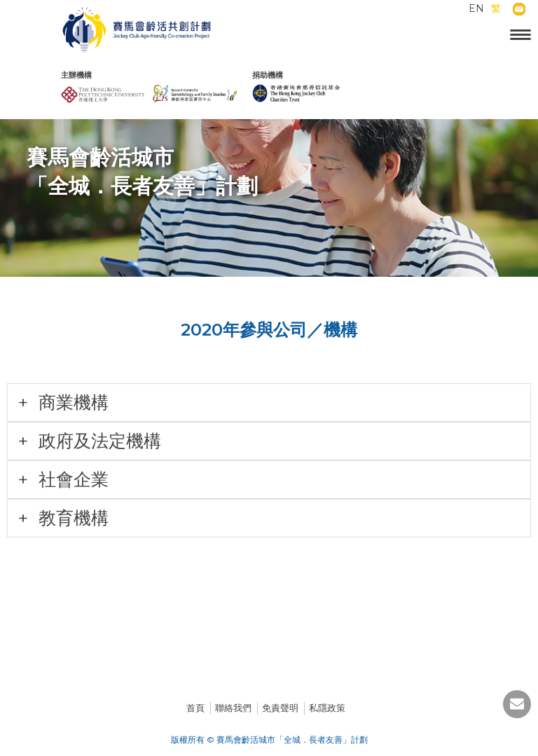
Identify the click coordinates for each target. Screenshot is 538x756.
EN (476, 8)
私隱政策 (327, 708)
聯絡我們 (233, 708)
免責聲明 (280, 708)
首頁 (195, 708)
